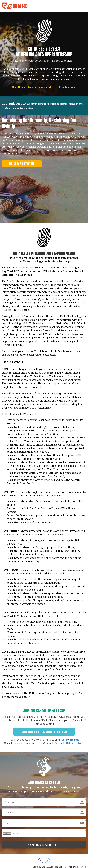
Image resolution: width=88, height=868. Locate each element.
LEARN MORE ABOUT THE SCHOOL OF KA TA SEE (44, 732)
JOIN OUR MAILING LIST (44, 845)
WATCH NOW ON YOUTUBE (22, 164)
